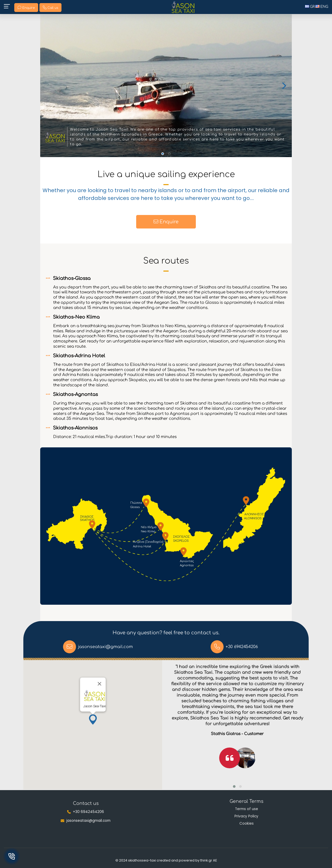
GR (310, 7)
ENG (322, 7)
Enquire (166, 221)
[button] (93, 719)
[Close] (99, 684)
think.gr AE (209, 860)
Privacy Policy (246, 816)
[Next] (283, 86)
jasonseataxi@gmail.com (105, 647)
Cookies (247, 823)
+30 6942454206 (242, 647)
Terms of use (247, 809)
